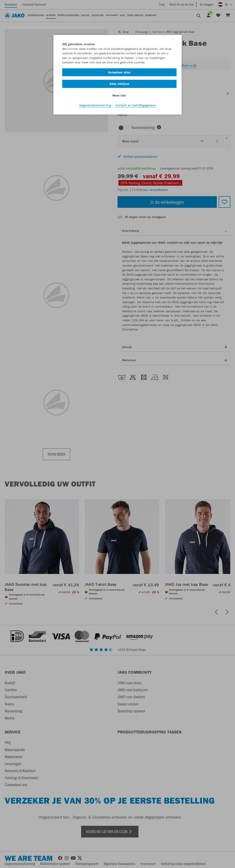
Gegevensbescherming (95, 105)
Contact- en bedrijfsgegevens (136, 105)
